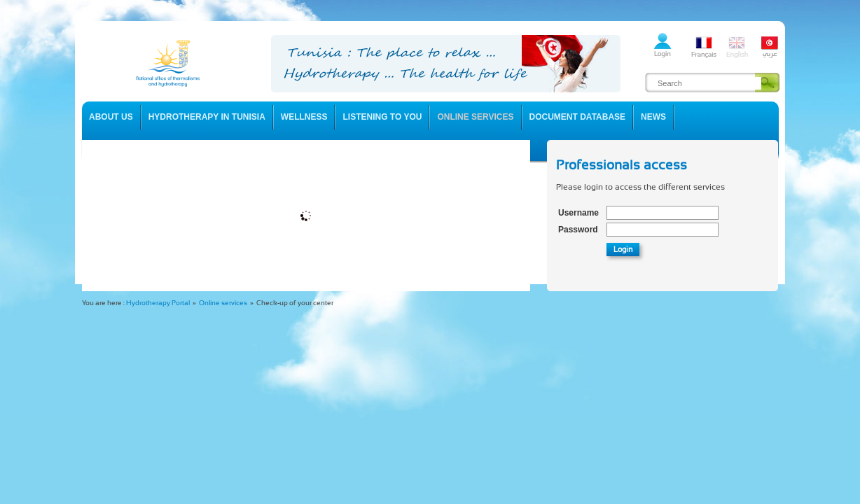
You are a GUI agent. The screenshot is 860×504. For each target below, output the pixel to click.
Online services (223, 303)
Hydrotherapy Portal (158, 303)
